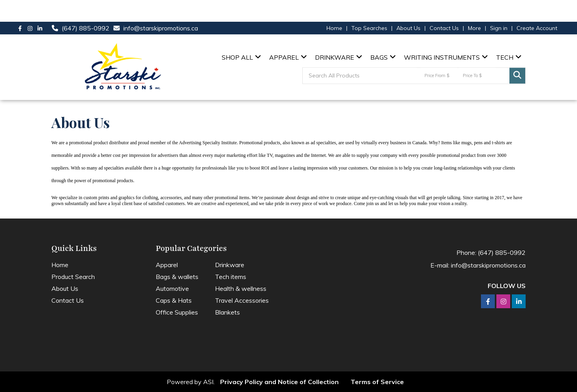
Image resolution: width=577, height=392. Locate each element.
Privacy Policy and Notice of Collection (279, 382)
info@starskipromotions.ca (161, 28)
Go (517, 76)
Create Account (537, 28)
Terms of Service (377, 382)
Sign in (499, 28)
